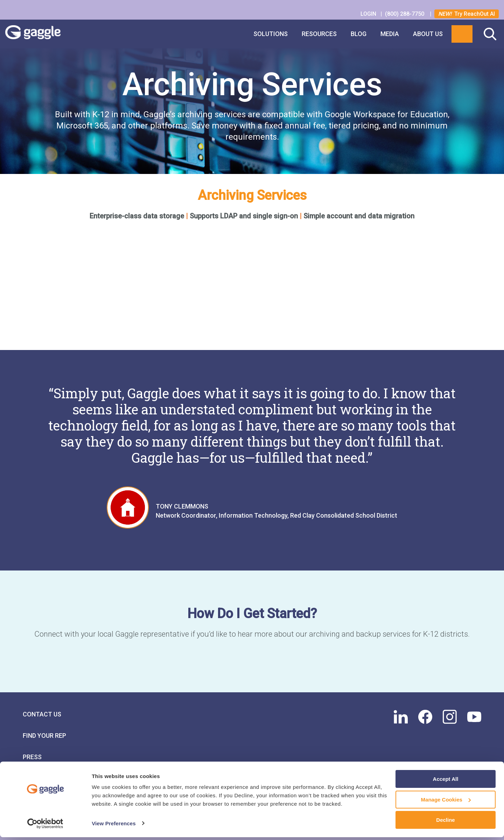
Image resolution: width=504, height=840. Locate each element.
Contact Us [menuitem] (42, 714)
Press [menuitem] (32, 757)
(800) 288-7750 (405, 14)
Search (490, 34)
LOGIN (369, 14)
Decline (445, 823)
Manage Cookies (446, 802)
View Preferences (114, 826)
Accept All (446, 782)
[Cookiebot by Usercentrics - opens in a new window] (45, 826)
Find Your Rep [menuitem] (44, 735)
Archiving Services (252, 195)
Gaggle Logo (40, 34)
